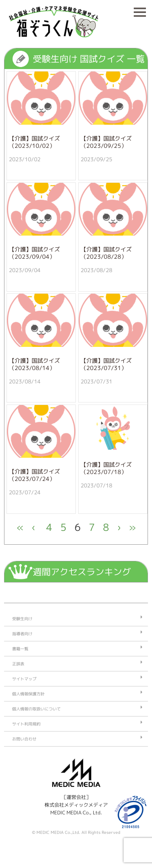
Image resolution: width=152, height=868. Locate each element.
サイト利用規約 (26, 724)
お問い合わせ (24, 739)
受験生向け (22, 619)
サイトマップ (24, 679)
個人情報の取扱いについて (36, 709)
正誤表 (18, 664)
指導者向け (22, 634)
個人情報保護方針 (28, 694)
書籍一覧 (20, 649)
